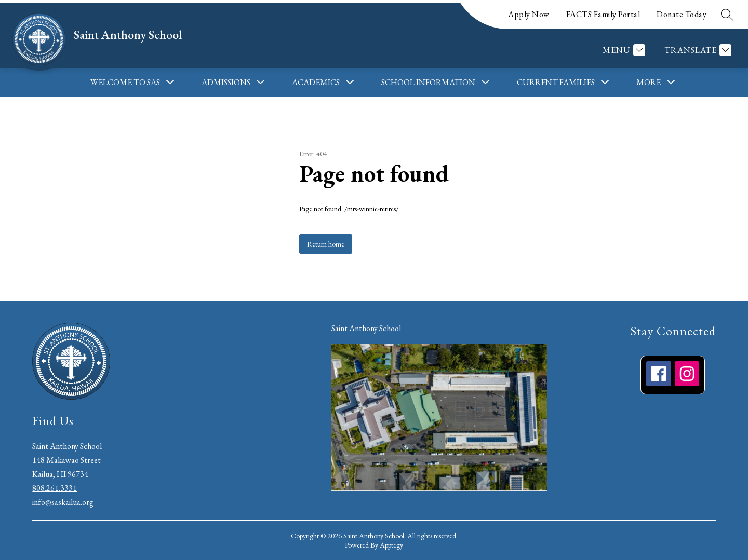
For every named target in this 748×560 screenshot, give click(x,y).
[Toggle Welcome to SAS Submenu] (170, 83)
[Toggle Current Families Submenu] (605, 83)
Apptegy (391, 545)
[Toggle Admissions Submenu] (261, 83)
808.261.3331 (55, 488)
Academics (316, 82)
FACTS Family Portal (603, 14)
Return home (326, 244)
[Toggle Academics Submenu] (350, 83)
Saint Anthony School (366, 328)
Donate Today (682, 14)
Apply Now (529, 14)
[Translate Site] (697, 50)
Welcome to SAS (125, 82)
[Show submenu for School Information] (428, 83)
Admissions (226, 82)
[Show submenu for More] (649, 83)
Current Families (556, 82)
